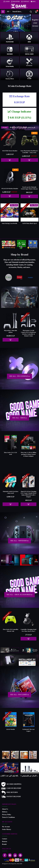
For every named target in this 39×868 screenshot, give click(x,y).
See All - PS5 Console (19, 376)
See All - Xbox (19, 418)
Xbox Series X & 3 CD (28, 453)
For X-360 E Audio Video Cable (10, 152)
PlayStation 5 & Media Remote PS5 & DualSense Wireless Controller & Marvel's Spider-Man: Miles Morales (28, 334)
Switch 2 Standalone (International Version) (11, 493)
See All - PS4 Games (19, 695)
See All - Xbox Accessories (19, 595)
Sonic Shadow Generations (30, 223)
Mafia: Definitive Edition (28, 729)
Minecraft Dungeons (11, 729)
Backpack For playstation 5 (10, 189)
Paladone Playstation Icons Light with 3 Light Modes (29, 152)
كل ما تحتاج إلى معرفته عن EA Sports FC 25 (30, 776)
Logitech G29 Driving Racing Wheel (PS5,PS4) (11, 332)
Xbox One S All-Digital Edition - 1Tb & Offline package (11, 454)
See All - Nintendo (19, 541)
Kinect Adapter (28, 630)
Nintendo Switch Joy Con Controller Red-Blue (29, 188)
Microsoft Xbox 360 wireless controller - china (11, 630)
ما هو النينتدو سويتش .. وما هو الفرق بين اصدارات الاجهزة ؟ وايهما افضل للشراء (9, 776)
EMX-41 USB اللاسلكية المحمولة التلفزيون (28, 493)
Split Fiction (9, 223)
